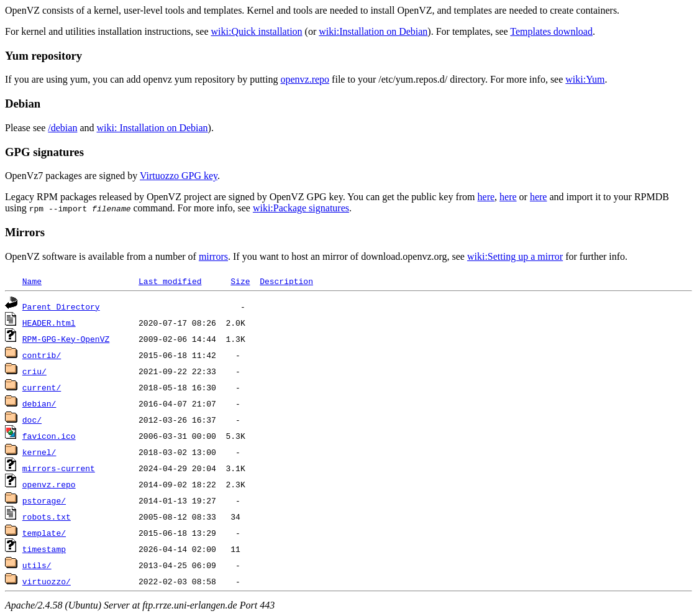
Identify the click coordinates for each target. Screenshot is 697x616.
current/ (42, 387)
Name (32, 281)
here (486, 197)
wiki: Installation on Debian (153, 128)
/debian (62, 128)
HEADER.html (49, 323)
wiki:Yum (585, 79)
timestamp (44, 549)
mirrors (213, 256)
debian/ (39, 403)
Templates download (551, 31)
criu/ (34, 371)
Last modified (170, 281)
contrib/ (42, 355)
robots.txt (47, 517)
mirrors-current (59, 468)
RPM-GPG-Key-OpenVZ (66, 339)
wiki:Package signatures (301, 208)
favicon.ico (49, 436)
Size (240, 281)
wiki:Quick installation (257, 31)
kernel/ (39, 452)
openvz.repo (305, 79)
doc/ (32, 420)
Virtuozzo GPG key (179, 176)
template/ (44, 533)
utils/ (37, 565)
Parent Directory (61, 306)
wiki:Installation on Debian (373, 31)
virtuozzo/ (47, 581)
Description (286, 281)
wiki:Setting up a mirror (515, 256)
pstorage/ (44, 500)
